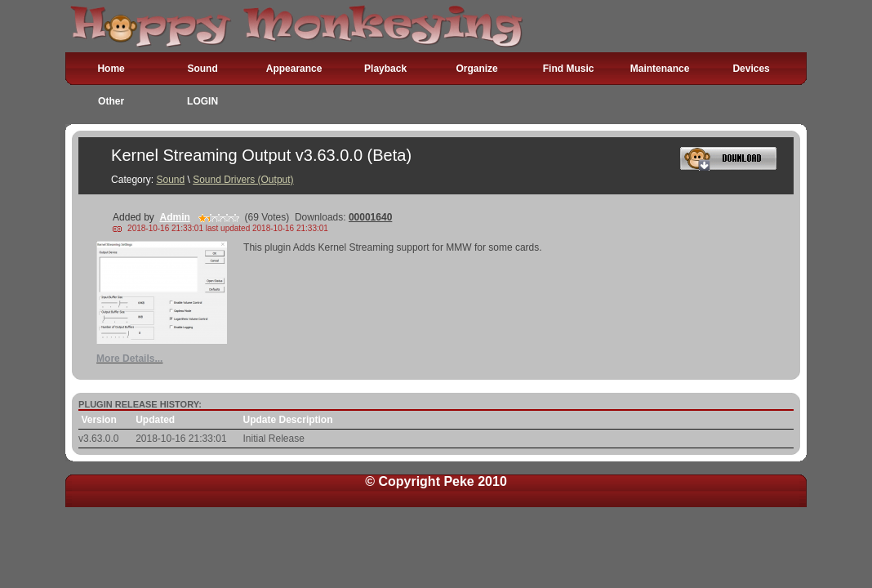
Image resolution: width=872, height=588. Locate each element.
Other (111, 101)
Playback (385, 69)
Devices (751, 69)
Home (111, 69)
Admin (174, 217)
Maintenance (660, 69)
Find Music (569, 69)
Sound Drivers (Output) (243, 180)
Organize (476, 69)
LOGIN (202, 101)
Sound (202, 69)
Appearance (294, 69)
